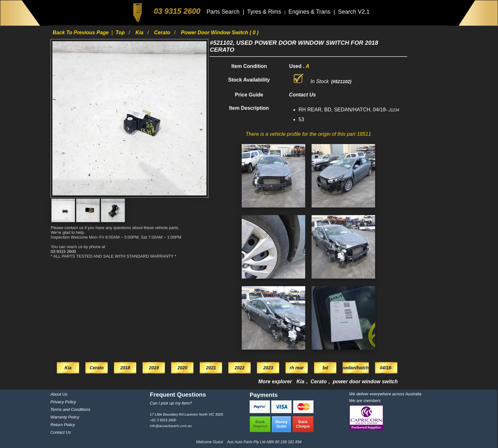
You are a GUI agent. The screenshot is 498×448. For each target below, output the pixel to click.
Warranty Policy (65, 417)
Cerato (163, 33)
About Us (59, 394)
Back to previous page (81, 33)
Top (121, 33)
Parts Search (224, 12)
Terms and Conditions (71, 409)
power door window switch (365, 382)
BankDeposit (260, 424)
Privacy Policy (63, 402)
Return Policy (63, 425)
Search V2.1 (354, 12)
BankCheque (303, 424)
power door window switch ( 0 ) (220, 33)
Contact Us (61, 432)
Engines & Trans (310, 12)
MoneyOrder (281, 424)
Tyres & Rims (265, 12)
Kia (140, 33)
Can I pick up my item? (171, 403)
